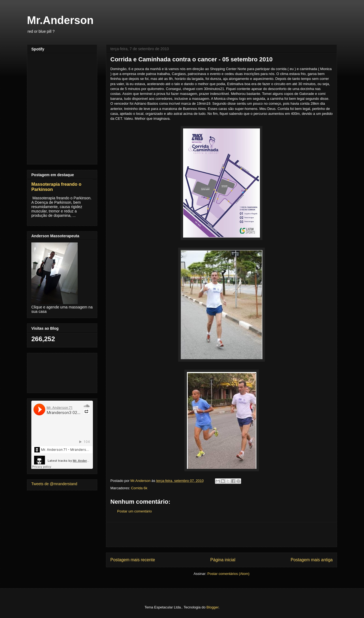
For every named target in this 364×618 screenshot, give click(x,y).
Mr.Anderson (60, 20)
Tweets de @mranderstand (54, 484)
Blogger (213, 607)
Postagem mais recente (133, 560)
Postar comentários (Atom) (228, 574)
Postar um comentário (134, 511)
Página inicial (223, 560)
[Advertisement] (222, 535)
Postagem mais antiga (312, 560)
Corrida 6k (139, 488)
